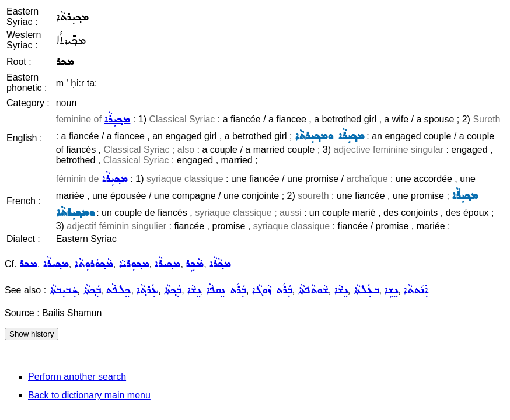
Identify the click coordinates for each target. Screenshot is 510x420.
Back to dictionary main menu (89, 395)
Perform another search (77, 377)
